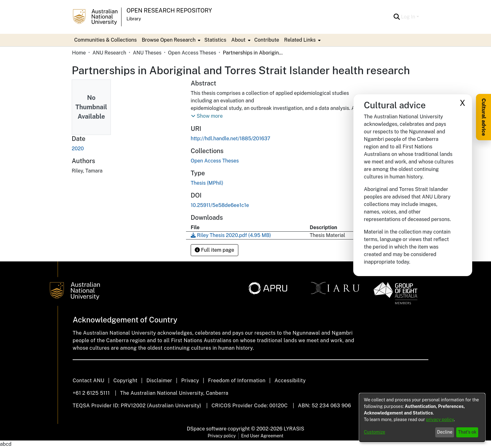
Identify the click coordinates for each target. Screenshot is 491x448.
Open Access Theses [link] (192, 53)
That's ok (467, 432)
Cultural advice (484, 117)
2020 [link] (78, 149)
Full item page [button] (214, 250)
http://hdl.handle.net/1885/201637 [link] (230, 139)
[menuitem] (171, 40)
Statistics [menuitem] (215, 40)
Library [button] (134, 19)
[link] (215, 161)
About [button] (238, 40)
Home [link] (79, 53)
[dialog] (422, 418)
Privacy (190, 381)
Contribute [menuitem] (267, 40)
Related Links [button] (300, 40)
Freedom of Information (237, 381)
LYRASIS (294, 429)
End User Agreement (262, 436)
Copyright (125, 381)
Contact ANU (88, 381)
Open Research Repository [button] (169, 10)
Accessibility (290, 381)
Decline (445, 432)
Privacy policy (222, 436)
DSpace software (207, 429)
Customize (375, 432)
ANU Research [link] (109, 53)
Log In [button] (409, 17)
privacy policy (440, 420)
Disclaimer (159, 381)
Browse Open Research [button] (169, 40)
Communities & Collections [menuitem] (106, 40)
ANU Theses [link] (147, 53)
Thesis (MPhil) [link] (207, 183)
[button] (397, 17)
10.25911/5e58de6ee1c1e (220, 205)
